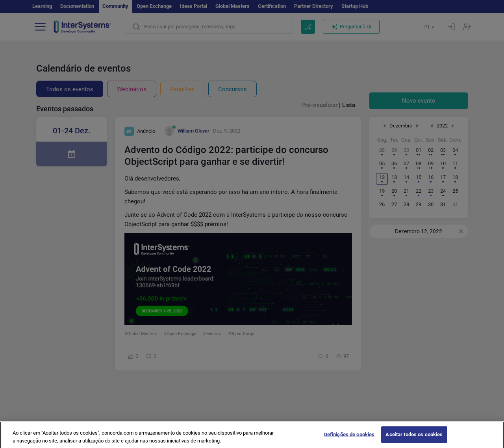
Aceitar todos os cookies (414, 438)
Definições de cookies (349, 438)
